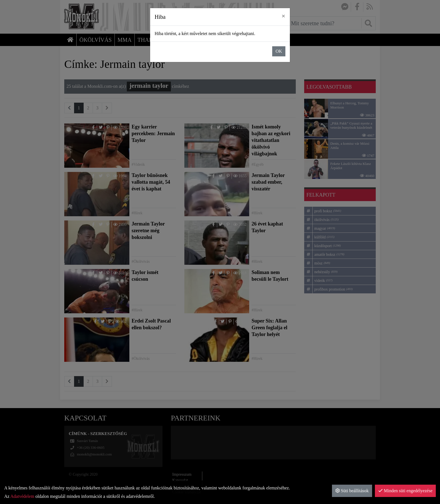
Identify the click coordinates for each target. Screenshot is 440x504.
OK (279, 51)
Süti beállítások (352, 491)
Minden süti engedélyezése (405, 491)
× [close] (283, 16)
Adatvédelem (22, 496)
